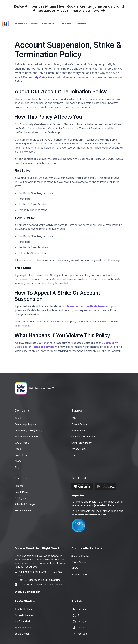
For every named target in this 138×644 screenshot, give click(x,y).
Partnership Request (27, 424)
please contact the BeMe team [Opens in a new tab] (85, 306)
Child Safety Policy (83, 442)
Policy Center (79, 430)
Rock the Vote (80, 572)
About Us (66, 24)
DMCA (18, 460)
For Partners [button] (50, 24)
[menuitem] (26, 24)
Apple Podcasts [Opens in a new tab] (24, 626)
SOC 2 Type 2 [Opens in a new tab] (23, 442)
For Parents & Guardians (26, 24)
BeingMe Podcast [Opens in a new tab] (25, 614)
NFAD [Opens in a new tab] (75, 566)
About (18, 418)
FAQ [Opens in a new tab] (74, 418)
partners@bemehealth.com (92, 513)
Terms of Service (43, 347)
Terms (75, 454)
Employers (21, 496)
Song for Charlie (81, 554)
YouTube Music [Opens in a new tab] (24, 620)
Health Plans (22, 490)
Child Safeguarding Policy (30, 430)
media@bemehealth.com (102, 504)
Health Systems (24, 508)
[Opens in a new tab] (94, 11)
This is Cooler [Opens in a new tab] (80, 560)
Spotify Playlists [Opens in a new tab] (24, 608)
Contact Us (80, 24)
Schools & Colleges (26, 502)
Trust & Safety (80, 424)
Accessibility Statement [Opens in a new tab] (28, 436)
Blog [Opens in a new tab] (17, 466)
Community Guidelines (39, 77)
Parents (19, 484)
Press (18, 448)
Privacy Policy (80, 448)
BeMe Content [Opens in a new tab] (23, 632)
